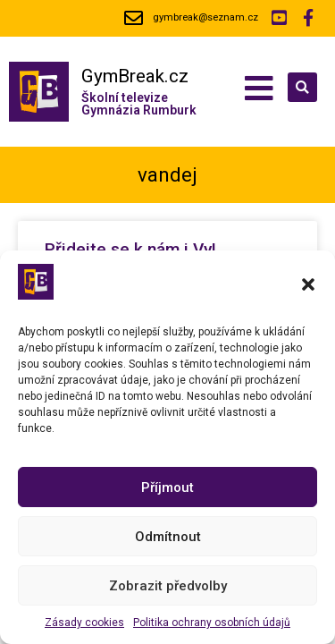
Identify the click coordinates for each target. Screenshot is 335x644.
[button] (308, 284)
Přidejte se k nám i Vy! (133, 249)
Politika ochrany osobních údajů (212, 623)
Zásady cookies (84, 623)
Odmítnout (168, 537)
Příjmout (167, 487)
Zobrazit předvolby (168, 586)
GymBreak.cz (135, 76)
